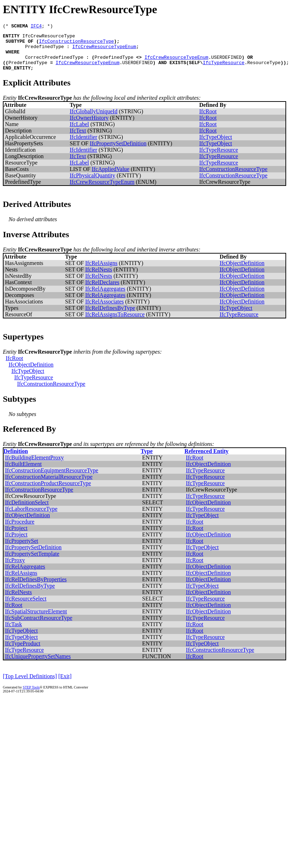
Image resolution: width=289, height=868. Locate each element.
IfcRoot (208, 120)
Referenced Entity (206, 460)
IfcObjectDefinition (242, 272)
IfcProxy (15, 569)
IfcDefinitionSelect (27, 511)
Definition (16, 460)
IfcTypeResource (224, 70)
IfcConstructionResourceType (76, 44)
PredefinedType (44, 51)
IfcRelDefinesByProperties (36, 588)
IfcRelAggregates (105, 297)
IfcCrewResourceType (49, 38)
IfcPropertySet (22, 549)
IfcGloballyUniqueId (94, 120)
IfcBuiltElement (23, 472)
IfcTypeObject (216, 145)
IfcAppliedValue (111, 178)
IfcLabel (79, 133)
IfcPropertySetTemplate (32, 562)
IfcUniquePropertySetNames (38, 665)
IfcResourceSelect (26, 607)
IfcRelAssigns (101, 272)
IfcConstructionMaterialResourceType (49, 485)
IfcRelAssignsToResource (115, 323)
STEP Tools (31, 696)
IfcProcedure (20, 530)
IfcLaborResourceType (31, 517)
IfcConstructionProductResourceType (48, 492)
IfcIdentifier (83, 145)
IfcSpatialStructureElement (36, 620)
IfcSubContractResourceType (39, 626)
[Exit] (65, 685)
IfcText (78, 139)
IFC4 (36, 27)
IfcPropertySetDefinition (118, 152)
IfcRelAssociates (104, 310)
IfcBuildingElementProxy (34, 466)
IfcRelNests (99, 278)
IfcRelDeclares (102, 291)
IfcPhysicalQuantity (93, 184)
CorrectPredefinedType (54, 63)
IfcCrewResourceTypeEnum (104, 51)
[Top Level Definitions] (30, 685)
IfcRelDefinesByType (110, 316)
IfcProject (16, 537)
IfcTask (14, 633)
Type (146, 460)
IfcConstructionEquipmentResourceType (52, 479)
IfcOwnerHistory (89, 126)
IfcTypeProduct (23, 652)
